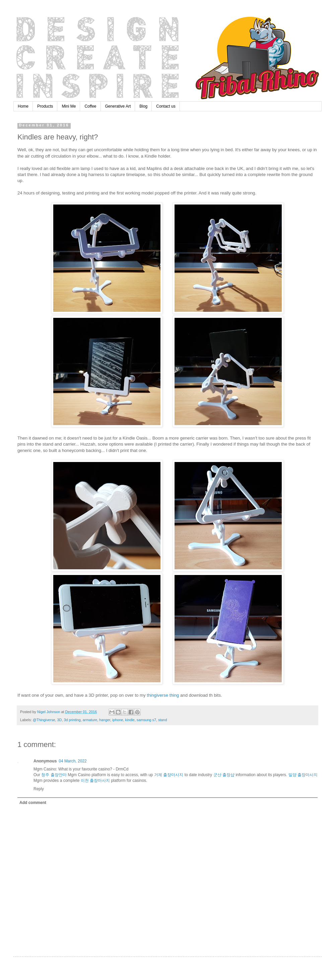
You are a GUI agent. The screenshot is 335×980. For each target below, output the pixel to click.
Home (23, 106)
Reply (39, 789)
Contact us (166, 106)
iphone (118, 720)
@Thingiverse (44, 720)
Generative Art (118, 106)
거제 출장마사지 (169, 775)
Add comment (33, 803)
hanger (105, 720)
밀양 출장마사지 (303, 775)
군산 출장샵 (224, 775)
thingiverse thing (163, 695)
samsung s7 (146, 720)
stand (162, 720)
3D (60, 720)
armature (90, 720)
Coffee (90, 106)
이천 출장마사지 (95, 781)
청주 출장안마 (54, 775)
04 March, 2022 (73, 761)
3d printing (72, 720)
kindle (130, 720)
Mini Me (69, 106)
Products (45, 106)
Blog (143, 106)
